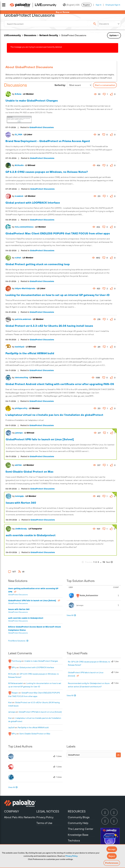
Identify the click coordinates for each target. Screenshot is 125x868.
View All (70, 615)
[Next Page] (111, 562)
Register (87, 5)
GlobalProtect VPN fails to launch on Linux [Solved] (40, 439)
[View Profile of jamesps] (12, 712)
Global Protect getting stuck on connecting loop (38, 264)
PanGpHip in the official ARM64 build (30, 353)
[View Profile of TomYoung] (16, 661)
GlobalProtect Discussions (42, 127)
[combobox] (51, 24)
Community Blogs (79, 817)
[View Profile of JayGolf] (11, 727)
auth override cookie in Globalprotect (31, 535)
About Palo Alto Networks (20, 817)
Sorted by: (60, 85)
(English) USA (71, 5)
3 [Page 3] (98, 562)
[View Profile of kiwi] (10, 702)
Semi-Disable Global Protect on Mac (29, 472)
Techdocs (74, 840)
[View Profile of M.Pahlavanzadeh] (16, 683)
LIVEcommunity (12, 35)
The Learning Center (81, 829)
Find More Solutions (17, 641)
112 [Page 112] (104, 562)
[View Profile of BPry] (14, 667)
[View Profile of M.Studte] (12, 674)
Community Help (78, 823)
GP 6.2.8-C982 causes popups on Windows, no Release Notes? (47, 172)
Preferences (112, 863)
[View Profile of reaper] (15, 693)
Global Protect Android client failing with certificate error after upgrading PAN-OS (60, 384)
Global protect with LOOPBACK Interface (33, 203)
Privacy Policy (71, 856)
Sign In (99, 5)
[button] (112, 849)
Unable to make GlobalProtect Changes (32, 100)
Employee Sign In (113, 5)
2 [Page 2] (96, 562)
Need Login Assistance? (109, 35)
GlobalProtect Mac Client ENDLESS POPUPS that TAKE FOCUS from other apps (58, 233)
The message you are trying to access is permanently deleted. (36, 47)
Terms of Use (44, 823)
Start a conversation (105, 85)
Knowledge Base (78, 835)
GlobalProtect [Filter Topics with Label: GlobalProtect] (74, 755)
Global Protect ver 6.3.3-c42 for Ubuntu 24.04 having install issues (49, 326)
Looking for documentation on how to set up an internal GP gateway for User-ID (58, 295)
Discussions (30, 35)
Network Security (49, 35)
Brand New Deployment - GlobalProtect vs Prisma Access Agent (48, 141)
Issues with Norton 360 (21, 503)
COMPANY (12, 811)
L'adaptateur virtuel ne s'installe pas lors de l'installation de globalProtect (54, 415)
